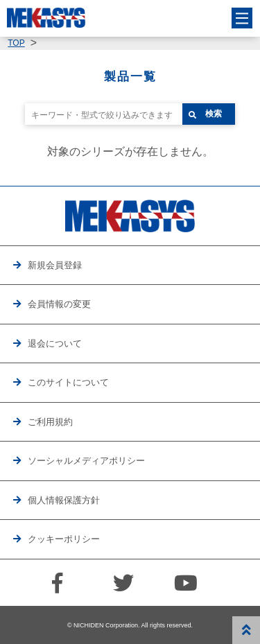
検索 (214, 114)
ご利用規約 (50, 422)
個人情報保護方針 (64, 500)
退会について (55, 343)
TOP (16, 43)
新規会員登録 (55, 265)
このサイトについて (68, 382)
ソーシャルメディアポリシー (86, 461)
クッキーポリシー (64, 539)
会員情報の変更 (59, 304)
